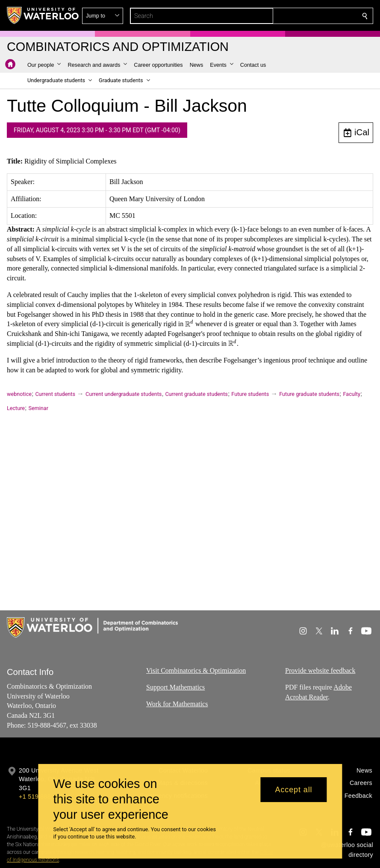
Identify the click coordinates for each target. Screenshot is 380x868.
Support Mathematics (175, 687)
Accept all (293, 790)
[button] (303, 16)
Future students (250, 394)
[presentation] (189, 324)
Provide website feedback (320, 670)
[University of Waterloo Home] (43, 15)
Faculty (352, 394)
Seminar (38, 408)
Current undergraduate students (124, 394)
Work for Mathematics (177, 704)
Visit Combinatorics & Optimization (196, 670)
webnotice (19, 394)
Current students (55, 394)
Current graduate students (196, 394)
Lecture (16, 408)
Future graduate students (309, 394)
